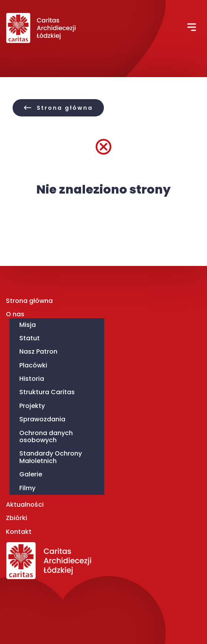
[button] (192, 29)
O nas (15, 314)
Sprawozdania (42, 419)
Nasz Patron (38, 352)
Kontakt (19, 532)
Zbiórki (17, 518)
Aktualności (25, 505)
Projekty (32, 406)
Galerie (31, 474)
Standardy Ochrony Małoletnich (51, 457)
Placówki (33, 365)
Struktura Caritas (47, 392)
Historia (32, 379)
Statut (30, 338)
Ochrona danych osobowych (46, 436)
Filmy (27, 488)
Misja (28, 325)
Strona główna (29, 301)
